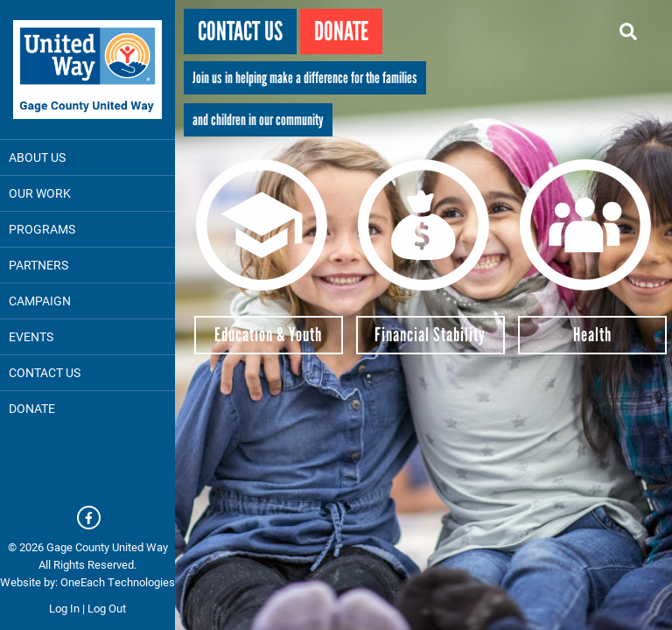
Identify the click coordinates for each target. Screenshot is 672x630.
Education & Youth (268, 335)
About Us (37, 157)
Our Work (40, 193)
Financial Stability (430, 335)
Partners (38, 265)
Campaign (40, 301)
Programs (42, 229)
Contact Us (45, 372)
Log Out (107, 608)
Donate (341, 31)
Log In (64, 608)
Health (592, 335)
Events (31, 336)
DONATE (32, 408)
